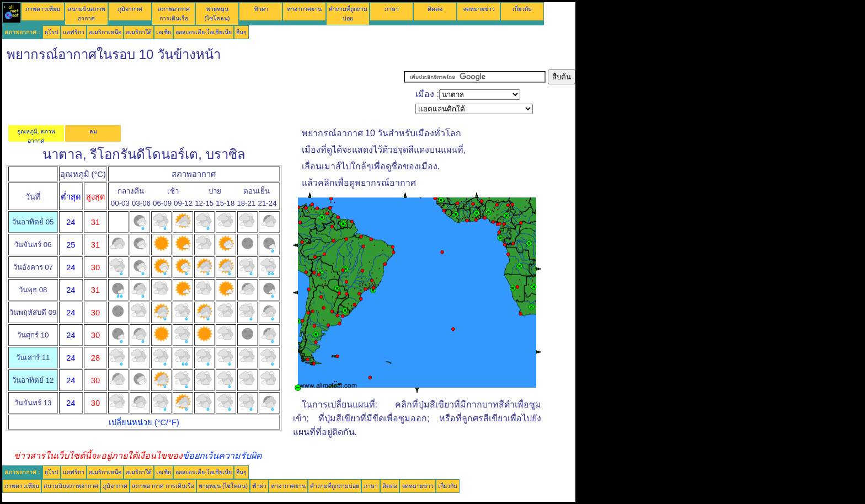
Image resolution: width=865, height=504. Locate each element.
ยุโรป (52, 32)
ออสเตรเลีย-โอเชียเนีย (204, 32)
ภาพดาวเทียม (43, 9)
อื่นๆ (241, 32)
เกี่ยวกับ (522, 9)
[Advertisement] (203, 94)
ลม (93, 131)
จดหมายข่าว (479, 9)
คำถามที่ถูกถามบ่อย (335, 486)
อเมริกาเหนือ (105, 32)
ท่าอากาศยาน (304, 9)
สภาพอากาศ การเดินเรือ (163, 486)
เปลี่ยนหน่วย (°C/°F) (144, 422)
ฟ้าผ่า (261, 9)
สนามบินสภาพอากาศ (71, 486)
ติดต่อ (435, 9)
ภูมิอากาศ (130, 9)
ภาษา (392, 9)
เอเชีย (164, 32)
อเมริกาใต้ (139, 32)
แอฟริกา (74, 32)
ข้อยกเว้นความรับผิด (222, 456)
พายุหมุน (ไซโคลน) (223, 486)
